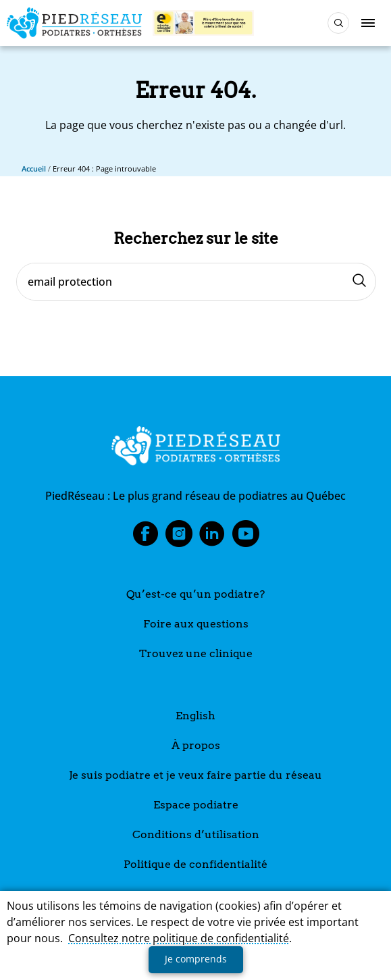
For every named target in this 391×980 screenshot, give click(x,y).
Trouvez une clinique (196, 653)
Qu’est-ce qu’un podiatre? (195, 594)
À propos (196, 745)
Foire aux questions (196, 624)
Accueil (34, 169)
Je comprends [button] (196, 959)
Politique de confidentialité (195, 864)
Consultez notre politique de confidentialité (179, 938)
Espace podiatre (196, 805)
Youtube (246, 538)
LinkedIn (212, 538)
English (195, 716)
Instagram (179, 538)
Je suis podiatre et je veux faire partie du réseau (195, 775)
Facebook (145, 538)
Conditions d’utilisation (196, 834)
